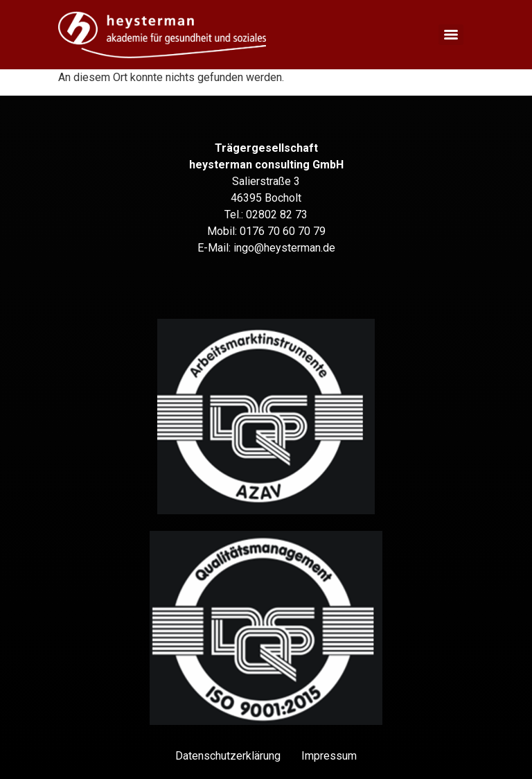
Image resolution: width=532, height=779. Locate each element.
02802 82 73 (277, 215)
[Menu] (451, 35)
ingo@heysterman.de (284, 248)
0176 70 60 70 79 (283, 231)
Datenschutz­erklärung (228, 756)
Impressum (329, 756)
